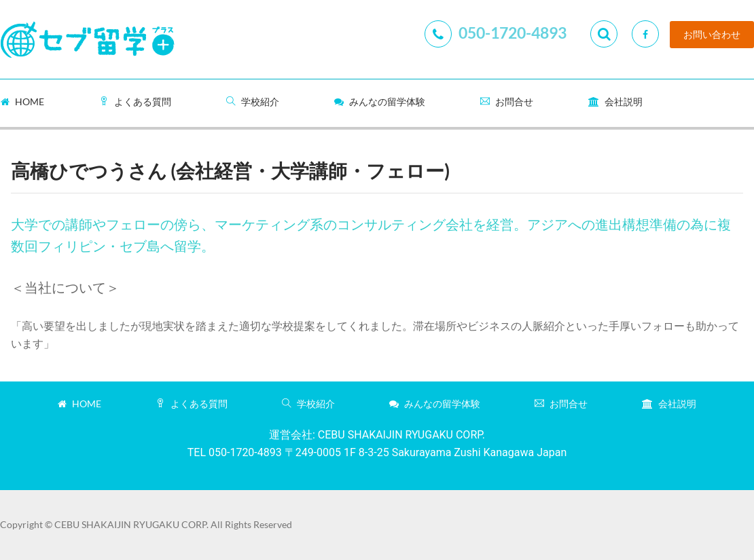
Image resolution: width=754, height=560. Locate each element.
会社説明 (615, 101)
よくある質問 (135, 101)
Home (22, 101)
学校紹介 (253, 101)
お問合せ (507, 101)
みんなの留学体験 (380, 101)
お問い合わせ (712, 35)
